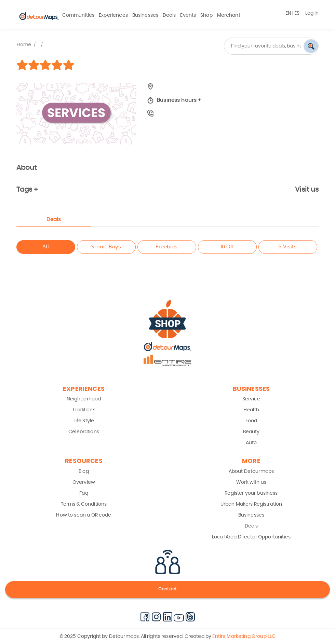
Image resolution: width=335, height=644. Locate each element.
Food (251, 421)
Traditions (84, 410)
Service (251, 399)
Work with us (251, 482)
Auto (251, 443)
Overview (84, 482)
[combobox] (246, 46)
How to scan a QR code (84, 515)
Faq (84, 493)
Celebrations (84, 432)
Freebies (166, 247)
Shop (206, 15)
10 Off (227, 247)
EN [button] (288, 13)
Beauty (251, 432)
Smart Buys (106, 247)
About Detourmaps (251, 471)
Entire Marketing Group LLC (243, 636)
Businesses (145, 15)
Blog (84, 471)
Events (188, 15)
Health (251, 410)
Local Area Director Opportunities (251, 537)
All (45, 247)
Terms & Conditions (84, 504)
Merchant (229, 15)
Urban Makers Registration (251, 504)
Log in (312, 13)
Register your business (251, 493)
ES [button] (297, 13)
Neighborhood (84, 399)
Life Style (84, 421)
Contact (167, 589)
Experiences (113, 15)
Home (24, 45)
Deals (169, 15)
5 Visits (287, 247)
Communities (78, 15)
